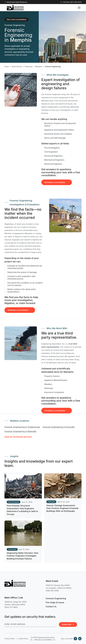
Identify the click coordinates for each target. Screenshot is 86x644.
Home (7, 67)
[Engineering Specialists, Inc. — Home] (15, 8)
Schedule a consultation (18, 313)
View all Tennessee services (18, 437)
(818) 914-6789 (52, 591)
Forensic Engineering (56, 598)
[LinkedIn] (80, 639)
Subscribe (68, 624)
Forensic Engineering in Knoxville (59, 427)
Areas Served (17, 67)
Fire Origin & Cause (55, 602)
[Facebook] (75, 639)
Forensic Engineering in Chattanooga (22, 427)
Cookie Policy (23, 639)
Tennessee (28, 67)
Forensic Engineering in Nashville (20, 431)
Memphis (39, 67)
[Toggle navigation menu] (79, 8)
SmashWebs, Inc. (49, 640)
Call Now (71, 2)
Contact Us (51, 607)
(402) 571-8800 (11, 607)
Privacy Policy (10, 639)
